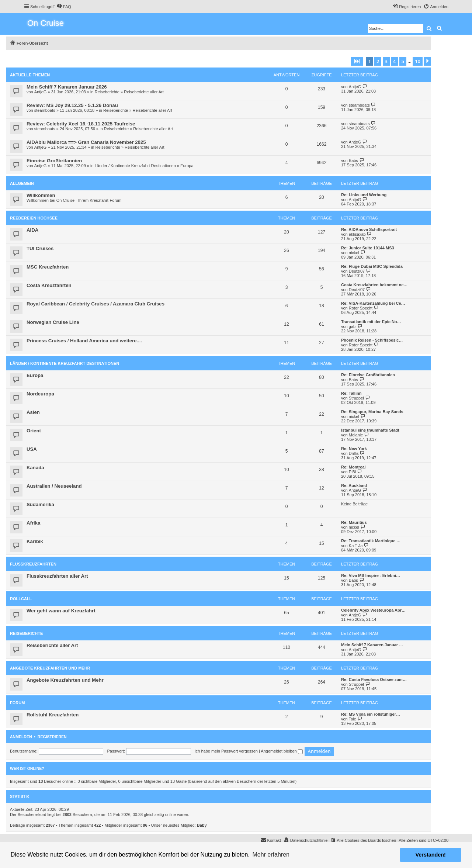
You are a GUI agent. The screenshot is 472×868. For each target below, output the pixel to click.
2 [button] (378, 61)
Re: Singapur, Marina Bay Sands (372, 412)
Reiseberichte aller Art (144, 92)
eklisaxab (357, 234)
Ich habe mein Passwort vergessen (226, 751)
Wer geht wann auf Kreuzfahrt (61, 611)
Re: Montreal (353, 467)
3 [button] (386, 61)
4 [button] (394, 61)
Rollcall (21, 599)
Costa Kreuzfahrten (49, 285)
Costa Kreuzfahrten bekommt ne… (374, 285)
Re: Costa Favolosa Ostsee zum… (374, 679)
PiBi (353, 472)
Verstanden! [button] (431, 855)
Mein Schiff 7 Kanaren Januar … (372, 645)
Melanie (356, 435)
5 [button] (403, 61)
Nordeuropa (40, 394)
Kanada (35, 468)
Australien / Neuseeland (54, 486)
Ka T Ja (356, 546)
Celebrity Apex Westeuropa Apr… (373, 610)
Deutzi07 (357, 271)
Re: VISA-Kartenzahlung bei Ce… (373, 303)
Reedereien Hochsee (34, 218)
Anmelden (21, 737)
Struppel (356, 398)
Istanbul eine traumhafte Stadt (370, 430)
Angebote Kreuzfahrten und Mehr (50, 668)
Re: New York (354, 449)
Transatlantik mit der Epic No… (371, 322)
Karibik (35, 541)
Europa (187, 166)
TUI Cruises (40, 248)
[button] (357, 61)
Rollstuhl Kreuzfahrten (53, 715)
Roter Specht (361, 308)
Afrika (33, 523)
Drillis (354, 453)
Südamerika (40, 504)
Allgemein (22, 183)
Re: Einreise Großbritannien (368, 375)
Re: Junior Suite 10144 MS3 (368, 248)
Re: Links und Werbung (364, 195)
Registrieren (52, 737)
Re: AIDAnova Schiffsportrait (369, 229)
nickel (354, 253)
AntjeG (41, 92)
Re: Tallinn (351, 393)
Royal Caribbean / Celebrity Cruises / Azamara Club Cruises (96, 304)
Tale (353, 719)
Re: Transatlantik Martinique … (371, 541)
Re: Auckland (354, 485)
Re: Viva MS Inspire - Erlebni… (371, 575)
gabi (353, 326)
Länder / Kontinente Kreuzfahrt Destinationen (135, 166)
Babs (353, 160)
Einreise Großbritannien (54, 161)
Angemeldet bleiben (282, 751)
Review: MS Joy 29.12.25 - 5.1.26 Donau (72, 105)
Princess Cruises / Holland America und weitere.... (84, 341)
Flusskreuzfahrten (33, 564)
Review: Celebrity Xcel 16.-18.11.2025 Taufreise (81, 124)
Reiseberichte (107, 92)
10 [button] (418, 61)
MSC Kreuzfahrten (48, 267)
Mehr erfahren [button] (271, 855)
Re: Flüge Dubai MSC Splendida (372, 266)
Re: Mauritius (354, 522)
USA (32, 449)
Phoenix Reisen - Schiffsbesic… (372, 340)
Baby (202, 825)
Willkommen (41, 195)
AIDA (32, 230)
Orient (34, 431)
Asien (33, 412)
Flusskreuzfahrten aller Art (57, 576)
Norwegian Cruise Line (53, 322)
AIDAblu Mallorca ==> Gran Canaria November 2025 (86, 142)
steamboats (45, 110)
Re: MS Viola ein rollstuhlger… (371, 714)
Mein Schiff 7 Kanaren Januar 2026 (67, 87)
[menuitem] (64, 7)
